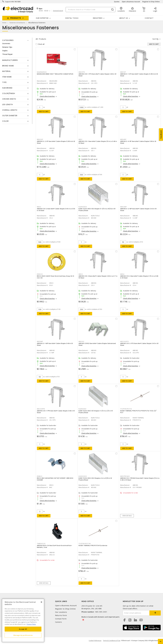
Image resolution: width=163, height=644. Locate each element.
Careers (59, 622)
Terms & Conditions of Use (112, 641)
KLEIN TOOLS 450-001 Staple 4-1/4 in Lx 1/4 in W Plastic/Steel (96, 412)
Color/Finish (9, 93)
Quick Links (61, 601)
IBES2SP (40, 139)
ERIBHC (40, 476)
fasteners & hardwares (17, 23)
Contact (149, 18)
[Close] (41, 602)
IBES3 (81, 274)
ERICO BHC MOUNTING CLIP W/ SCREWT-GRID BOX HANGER (55, 479)
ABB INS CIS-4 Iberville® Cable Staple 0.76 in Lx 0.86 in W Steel (139, 277)
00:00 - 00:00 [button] (44, 11)
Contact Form (61, 619)
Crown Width (9, 99)
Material (6, 71)
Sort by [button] (155, 39)
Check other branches (47, 96)
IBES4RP (123, 139)
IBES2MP (123, 207)
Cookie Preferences (95, 641)
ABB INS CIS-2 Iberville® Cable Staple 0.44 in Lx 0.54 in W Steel (56, 210)
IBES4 (122, 274)
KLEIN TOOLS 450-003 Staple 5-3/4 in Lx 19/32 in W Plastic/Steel (97, 210)
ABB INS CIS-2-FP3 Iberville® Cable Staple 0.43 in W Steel (139, 344)
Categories (8, 40)
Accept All (23, 629)
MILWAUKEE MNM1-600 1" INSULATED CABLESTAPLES (55, 74)
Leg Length (8, 104)
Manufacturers (10, 60)
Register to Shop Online (151, 2)
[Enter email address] (136, 613)
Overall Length (10, 110)
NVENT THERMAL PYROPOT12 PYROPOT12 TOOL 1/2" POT (138, 412)
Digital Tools (72, 18)
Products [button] (16, 18)
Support (8, 2)
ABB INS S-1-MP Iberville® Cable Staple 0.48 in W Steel (55, 344)
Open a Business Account (131, 2)
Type (4, 82)
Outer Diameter (10, 116)
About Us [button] (124, 18)
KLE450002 (83, 476)
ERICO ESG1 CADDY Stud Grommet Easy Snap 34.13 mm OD (55, 277)
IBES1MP (40, 341)
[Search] (91, 10)
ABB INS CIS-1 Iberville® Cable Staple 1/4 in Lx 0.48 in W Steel (98, 142)
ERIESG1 (40, 274)
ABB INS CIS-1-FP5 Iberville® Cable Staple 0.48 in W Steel (56, 412)
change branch (58, 11)
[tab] (16, 40)
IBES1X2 (81, 341)
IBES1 (80, 139)
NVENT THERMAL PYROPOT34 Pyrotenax (93, 546)
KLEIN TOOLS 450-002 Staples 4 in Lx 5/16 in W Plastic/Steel (95, 479)
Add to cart (44, 111)
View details (127, 516)
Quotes (117, 2)
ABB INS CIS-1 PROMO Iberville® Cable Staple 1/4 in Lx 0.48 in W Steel (140, 479)
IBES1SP (123, 72)
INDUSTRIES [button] (98, 18)
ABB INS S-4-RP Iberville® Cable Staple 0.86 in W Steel (138, 142)
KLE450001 (82, 409)
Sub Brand (7, 88)
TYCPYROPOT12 (126, 409)
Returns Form (61, 615)
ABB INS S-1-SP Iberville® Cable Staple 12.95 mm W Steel (139, 75)
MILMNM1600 (42, 72)
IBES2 (39, 207)
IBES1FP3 (82, 72)
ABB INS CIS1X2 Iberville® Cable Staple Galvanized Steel (97, 344)
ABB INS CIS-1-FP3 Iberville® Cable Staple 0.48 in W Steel (97, 75)
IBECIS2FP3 (124, 341)
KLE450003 (83, 207)
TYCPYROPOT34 (85, 544)
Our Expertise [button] (42, 18)
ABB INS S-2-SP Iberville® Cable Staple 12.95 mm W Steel (56, 142)
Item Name (7, 77)
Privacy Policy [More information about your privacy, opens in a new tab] (31, 624)
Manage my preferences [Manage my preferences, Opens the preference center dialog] (23, 635)
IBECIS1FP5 (41, 409)
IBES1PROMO (125, 476)
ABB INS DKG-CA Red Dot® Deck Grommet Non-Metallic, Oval (55, 546)
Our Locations (61, 612)
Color (5, 121)
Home (4, 23)
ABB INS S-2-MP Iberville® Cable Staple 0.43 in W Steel (138, 210)
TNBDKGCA (41, 544)
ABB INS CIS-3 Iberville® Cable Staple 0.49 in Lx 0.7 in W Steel (98, 277)
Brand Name (8, 66)
